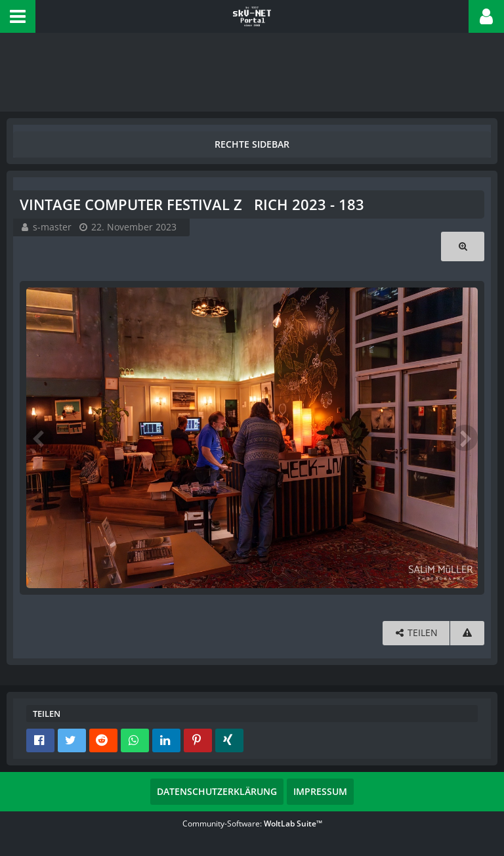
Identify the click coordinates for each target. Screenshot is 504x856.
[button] (18, 16)
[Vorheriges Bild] (39, 438)
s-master (52, 227)
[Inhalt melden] (467, 633)
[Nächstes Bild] (465, 438)
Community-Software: (252, 824)
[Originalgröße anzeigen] (463, 246)
